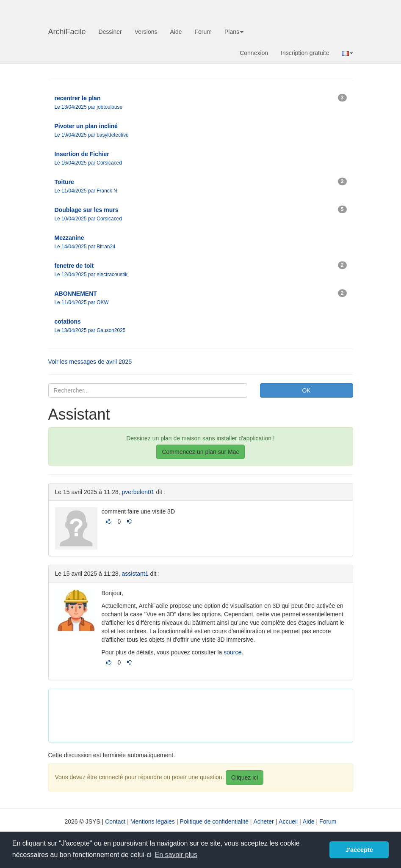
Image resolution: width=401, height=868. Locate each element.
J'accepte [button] (359, 850)
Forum (203, 32)
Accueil (288, 821)
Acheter (263, 821)
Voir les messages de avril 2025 (90, 362)
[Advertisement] (209, 714)
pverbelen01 (138, 492)
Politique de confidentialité (214, 821)
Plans (234, 32)
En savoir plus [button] (176, 855)
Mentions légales (153, 821)
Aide (176, 32)
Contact (115, 821)
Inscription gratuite (305, 53)
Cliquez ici (245, 777)
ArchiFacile (67, 32)
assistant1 (135, 574)
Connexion (254, 53)
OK (306, 390)
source (232, 652)
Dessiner (110, 32)
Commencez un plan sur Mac (200, 452)
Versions (146, 32)
